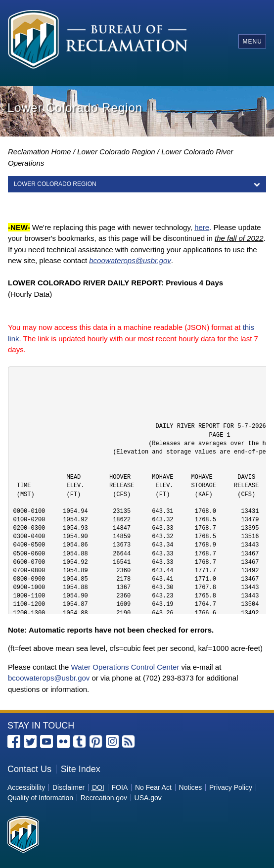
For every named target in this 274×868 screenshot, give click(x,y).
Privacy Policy (231, 787)
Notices (191, 787)
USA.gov (148, 798)
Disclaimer (68, 787)
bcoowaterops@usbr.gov (49, 678)
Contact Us (29, 769)
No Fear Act (153, 787)
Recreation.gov (104, 798)
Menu (252, 42)
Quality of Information (40, 798)
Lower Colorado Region (116, 152)
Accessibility (26, 787)
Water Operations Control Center (125, 667)
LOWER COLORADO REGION (55, 184)
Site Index (81, 769)
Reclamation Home (40, 152)
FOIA (120, 787)
